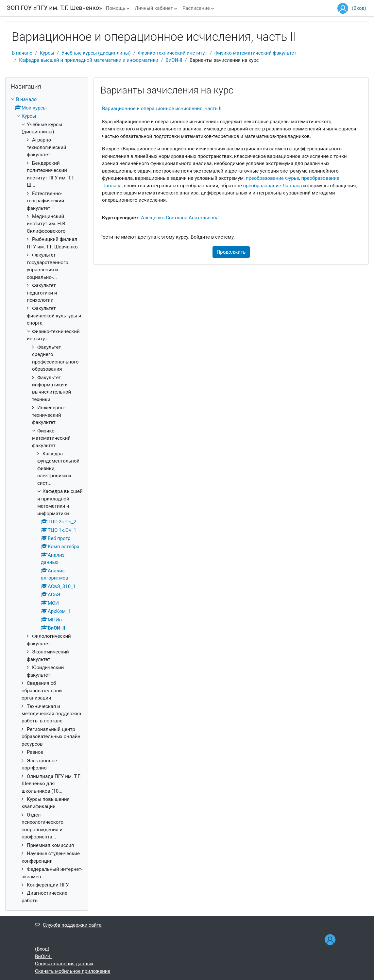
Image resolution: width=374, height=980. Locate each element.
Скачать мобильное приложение (73, 971)
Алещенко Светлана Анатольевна (180, 218)
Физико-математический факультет (255, 53)
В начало (22, 53)
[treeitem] (47, 500)
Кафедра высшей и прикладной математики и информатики (89, 60)
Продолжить (231, 252)
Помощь (116, 8)
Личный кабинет (154, 8)
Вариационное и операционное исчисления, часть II (162, 109)
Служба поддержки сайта (68, 925)
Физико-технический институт (173, 53)
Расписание (196, 8)
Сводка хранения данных (64, 964)
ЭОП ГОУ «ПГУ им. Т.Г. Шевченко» (54, 8)
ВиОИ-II (174, 60)
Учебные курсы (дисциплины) (96, 53)
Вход (359, 8)
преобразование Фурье (272, 178)
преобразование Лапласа (272, 186)
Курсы (47, 53)
